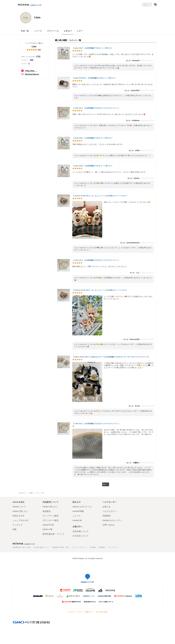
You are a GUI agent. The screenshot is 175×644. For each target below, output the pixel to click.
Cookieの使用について (41, 547)
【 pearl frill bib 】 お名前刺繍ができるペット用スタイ (94, 78)
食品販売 (47, 511)
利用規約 (107, 516)
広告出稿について (81, 531)
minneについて (19, 507)
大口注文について (81, 536)
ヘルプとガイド (110, 511)
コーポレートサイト (75, 612)
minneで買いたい (20, 511)
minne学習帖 (78, 511)
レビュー (68, 31)
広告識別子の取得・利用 (60, 547)
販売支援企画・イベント (54, 534)
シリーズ (38, 31)
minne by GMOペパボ (30, 5)
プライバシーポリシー (79, 547)
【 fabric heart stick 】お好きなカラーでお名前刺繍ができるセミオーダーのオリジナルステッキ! (111, 357)
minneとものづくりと (82, 507)
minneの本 (77, 520)
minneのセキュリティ (112, 520)
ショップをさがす (21, 520)
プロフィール (53, 31)
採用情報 (102, 547)
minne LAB (47, 529)
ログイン (147, 5)
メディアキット (113, 547)
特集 (15, 529)
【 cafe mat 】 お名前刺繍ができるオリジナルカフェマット (96, 108)
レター (80, 31)
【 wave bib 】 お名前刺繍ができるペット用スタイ (92, 48)
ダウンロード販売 (51, 520)
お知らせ (107, 507)
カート (155, 5)
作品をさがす (19, 516)
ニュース (77, 516)
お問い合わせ (109, 525)
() (34, 50)
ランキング (18, 525)
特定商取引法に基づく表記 (22, 547)
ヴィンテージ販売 (51, 516)
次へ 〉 (106, 485)
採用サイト (89, 612)
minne (24, 543)
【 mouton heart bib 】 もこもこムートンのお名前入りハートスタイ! (100, 196)
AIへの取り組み (102, 612)
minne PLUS (48, 525)
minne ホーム (23, 493)
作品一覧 (25, 31)
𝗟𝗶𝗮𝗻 (40, 17)
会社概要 (93, 547)
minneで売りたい (50, 507)
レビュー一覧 (39, 493)
